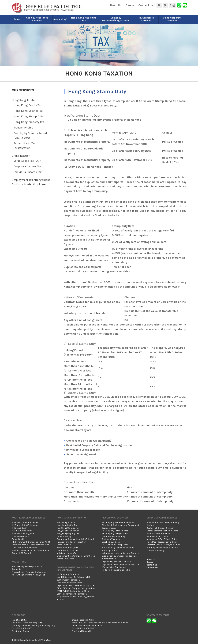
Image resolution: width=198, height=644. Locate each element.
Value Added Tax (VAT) (27, 161)
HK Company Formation (68, 574)
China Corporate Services (172, 19)
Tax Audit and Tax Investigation (71, 542)
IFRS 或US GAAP (19, 528)
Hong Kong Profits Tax (28, 105)
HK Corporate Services (146, 19)
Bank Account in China (157, 536)
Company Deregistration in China (162, 531)
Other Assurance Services (25, 548)
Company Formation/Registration (116, 19)
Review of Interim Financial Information (31, 545)
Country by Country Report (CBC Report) (76, 539)
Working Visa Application (114, 567)
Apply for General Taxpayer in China (163, 545)
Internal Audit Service (22, 531)
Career (130, 5)
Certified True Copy (111, 542)
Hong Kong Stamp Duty (29, 116)
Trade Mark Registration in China (162, 542)
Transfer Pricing (23, 128)
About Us (116, 5)
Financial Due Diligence (23, 534)
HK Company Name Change (115, 531)
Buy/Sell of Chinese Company (161, 528)
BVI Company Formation (68, 580)
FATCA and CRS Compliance (115, 545)
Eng (172, 5)
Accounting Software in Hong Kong (28, 575)
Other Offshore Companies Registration (76, 588)
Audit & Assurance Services (37, 19)
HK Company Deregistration (115, 534)
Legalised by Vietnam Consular (117, 561)
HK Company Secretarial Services (118, 522)
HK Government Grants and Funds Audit (31, 542)
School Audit (18, 539)
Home (17, 19)
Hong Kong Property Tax (29, 122)
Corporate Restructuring (113, 536)
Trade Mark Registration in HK (116, 570)
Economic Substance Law (69, 583)
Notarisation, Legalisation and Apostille (120, 553)
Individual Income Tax (28, 172)
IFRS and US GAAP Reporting (25, 525)
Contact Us (146, 5)
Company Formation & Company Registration (75, 569)
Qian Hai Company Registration (72, 594)
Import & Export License (158, 534)
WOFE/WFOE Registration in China (73, 591)
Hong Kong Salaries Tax (28, 111)
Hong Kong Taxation (25, 100)
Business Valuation (111, 539)
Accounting (60, 19)
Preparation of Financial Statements (29, 572)
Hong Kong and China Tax (84, 19)
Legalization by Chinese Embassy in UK (76, 585)
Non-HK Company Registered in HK (73, 577)
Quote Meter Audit (21, 536)
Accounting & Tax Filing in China (162, 539)
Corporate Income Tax (27, 166)
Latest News (153, 568)
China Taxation (21, 156)
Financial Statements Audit (25, 522)
